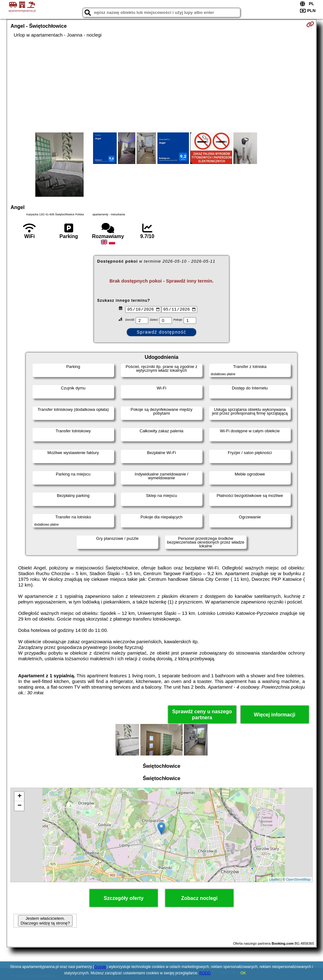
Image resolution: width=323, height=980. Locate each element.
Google (100, 967)
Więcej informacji (275, 715)
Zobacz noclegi (199, 898)
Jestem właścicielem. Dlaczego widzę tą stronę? (45, 921)
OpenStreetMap (298, 879)
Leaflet (275, 879)
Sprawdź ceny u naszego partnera (202, 715)
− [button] (19, 806)
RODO (205, 973)
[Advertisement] (162, 85)
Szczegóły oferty (124, 898)
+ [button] (19, 796)
